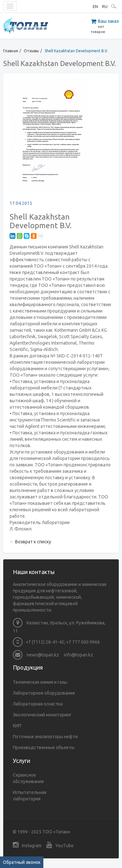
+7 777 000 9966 (83, 642)
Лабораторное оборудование (44, 693)
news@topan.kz (36, 655)
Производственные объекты (44, 747)
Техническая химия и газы (40, 682)
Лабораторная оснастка (38, 704)
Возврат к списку (33, 542)
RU (105, 6)
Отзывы (31, 51)
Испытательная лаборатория (30, 796)
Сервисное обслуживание (28, 778)
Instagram (27, 845)
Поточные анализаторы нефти (45, 737)
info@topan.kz (78, 655)
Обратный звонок (22, 862)
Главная (11, 51)
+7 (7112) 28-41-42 (45, 642)
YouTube (60, 845)
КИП (17, 726)
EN (95, 6)
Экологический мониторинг (42, 715)
